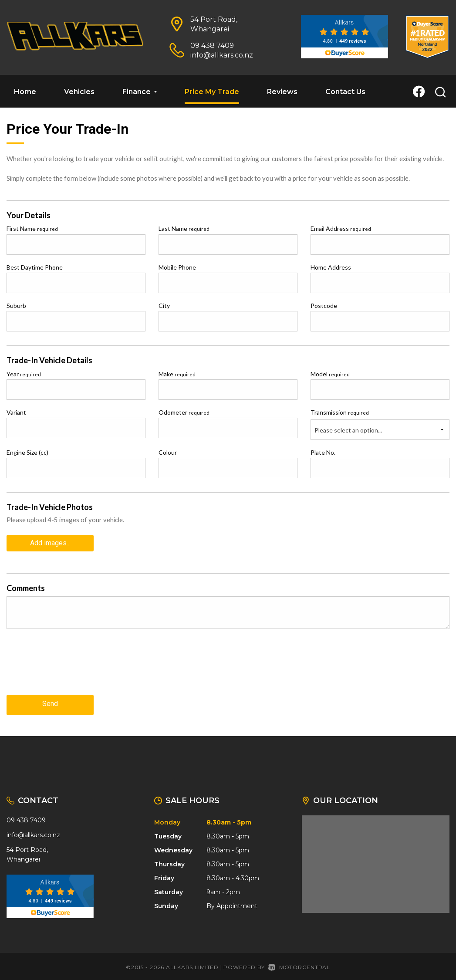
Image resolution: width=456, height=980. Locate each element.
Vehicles (79, 92)
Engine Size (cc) (27, 452)
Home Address (331, 267)
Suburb (16, 306)
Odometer (184, 412)
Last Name (184, 228)
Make (177, 374)
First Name (32, 228)
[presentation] (73, 667)
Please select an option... (348, 430)
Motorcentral (299, 963)
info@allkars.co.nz (222, 55)
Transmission (340, 412)
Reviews (282, 92)
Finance (140, 92)
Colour (168, 452)
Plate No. (323, 452)
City (164, 306)
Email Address (341, 228)
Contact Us (345, 92)
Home (25, 92)
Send (50, 701)
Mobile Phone (177, 267)
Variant (16, 412)
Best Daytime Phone (35, 267)
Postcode (324, 306)
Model (330, 374)
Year (24, 374)
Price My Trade (212, 92)
